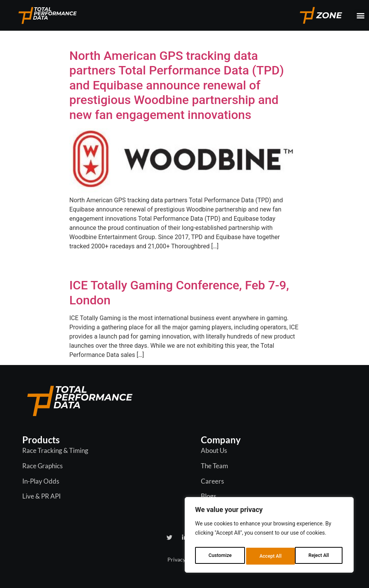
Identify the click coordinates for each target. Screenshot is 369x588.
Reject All (270, 556)
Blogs (208, 496)
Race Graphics (42, 466)
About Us (214, 450)
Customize (219, 556)
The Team (214, 466)
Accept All (319, 556)
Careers (212, 481)
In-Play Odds (41, 481)
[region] (269, 537)
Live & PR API (41, 496)
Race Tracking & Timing (55, 450)
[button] (361, 15)
